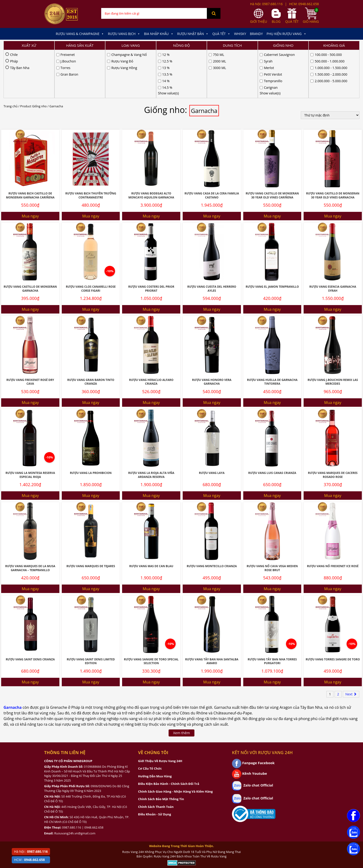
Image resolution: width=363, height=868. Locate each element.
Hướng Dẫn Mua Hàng (155, 728)
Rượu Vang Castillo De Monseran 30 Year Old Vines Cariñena (272, 147)
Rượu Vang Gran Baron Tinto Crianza (91, 334)
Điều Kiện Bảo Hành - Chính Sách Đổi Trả (169, 736)
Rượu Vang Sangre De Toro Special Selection (151, 613)
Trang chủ (11, 58)
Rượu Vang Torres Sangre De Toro (333, 611)
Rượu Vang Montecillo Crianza (212, 518)
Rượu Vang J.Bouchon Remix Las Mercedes (333, 334)
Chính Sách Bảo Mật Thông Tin (161, 751)
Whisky (240, 34)
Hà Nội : (31, 851)
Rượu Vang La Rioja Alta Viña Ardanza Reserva (151, 427)
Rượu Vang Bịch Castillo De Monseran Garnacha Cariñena (30, 147)
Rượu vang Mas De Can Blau (151, 518)
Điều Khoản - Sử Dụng (154, 766)
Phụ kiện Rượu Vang (286, 34)
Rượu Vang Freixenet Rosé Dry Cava (30, 334)
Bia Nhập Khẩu (159, 34)
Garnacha (13, 659)
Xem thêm (181, 685)
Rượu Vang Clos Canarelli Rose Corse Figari (91, 240)
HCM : (29, 860)
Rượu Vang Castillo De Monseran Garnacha (30, 240)
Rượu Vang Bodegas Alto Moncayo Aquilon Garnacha (151, 147)
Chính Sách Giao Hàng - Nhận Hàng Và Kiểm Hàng (175, 743)
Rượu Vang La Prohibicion (91, 425)
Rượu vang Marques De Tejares (91, 518)
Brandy (256, 34)
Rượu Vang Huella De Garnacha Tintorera (272, 334)
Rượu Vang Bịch (124, 34)
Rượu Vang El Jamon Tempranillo (272, 238)
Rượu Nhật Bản (193, 34)
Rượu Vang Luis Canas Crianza (272, 425)
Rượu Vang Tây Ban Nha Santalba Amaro (212, 613)
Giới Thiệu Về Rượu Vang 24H (160, 713)
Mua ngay (30, 168)
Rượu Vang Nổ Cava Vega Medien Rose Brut (272, 520)
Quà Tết (221, 34)
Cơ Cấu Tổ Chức (150, 720)
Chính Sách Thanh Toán (156, 759)
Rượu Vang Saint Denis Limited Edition (91, 613)
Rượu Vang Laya (212, 425)
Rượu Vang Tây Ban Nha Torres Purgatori (272, 613)
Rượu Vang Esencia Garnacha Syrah (333, 240)
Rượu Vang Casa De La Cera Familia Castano (212, 147)
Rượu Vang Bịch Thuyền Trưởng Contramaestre (91, 147)
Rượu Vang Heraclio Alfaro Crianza (151, 334)
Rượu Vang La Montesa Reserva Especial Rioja (30, 427)
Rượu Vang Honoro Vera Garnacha (212, 334)
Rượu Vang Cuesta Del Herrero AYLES (212, 240)
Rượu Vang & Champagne (80, 34)
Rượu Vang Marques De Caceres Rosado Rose (333, 427)
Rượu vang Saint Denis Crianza (30, 611)
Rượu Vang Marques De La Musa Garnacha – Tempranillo (30, 520)
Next (351, 646)
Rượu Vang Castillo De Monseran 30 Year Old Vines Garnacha (333, 147)
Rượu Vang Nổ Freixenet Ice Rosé (333, 518)
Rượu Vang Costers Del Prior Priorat (151, 240)
